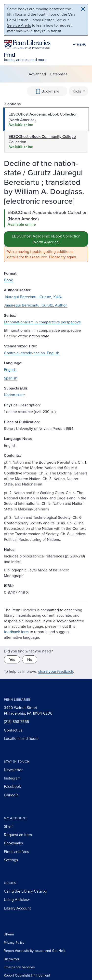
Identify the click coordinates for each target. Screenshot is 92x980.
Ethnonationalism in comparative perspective (42, 322)
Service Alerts (19, 25)
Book (8, 280)
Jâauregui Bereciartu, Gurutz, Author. (36, 305)
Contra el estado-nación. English (32, 353)
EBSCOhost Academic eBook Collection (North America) (46, 239)
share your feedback (56, 671)
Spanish (11, 378)
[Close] (83, 9)
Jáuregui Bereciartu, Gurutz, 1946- (33, 297)
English (10, 369)
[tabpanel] (46, 236)
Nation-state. (15, 395)
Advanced (37, 74)
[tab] (46, 119)
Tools (77, 91)
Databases (59, 74)
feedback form (16, 632)
